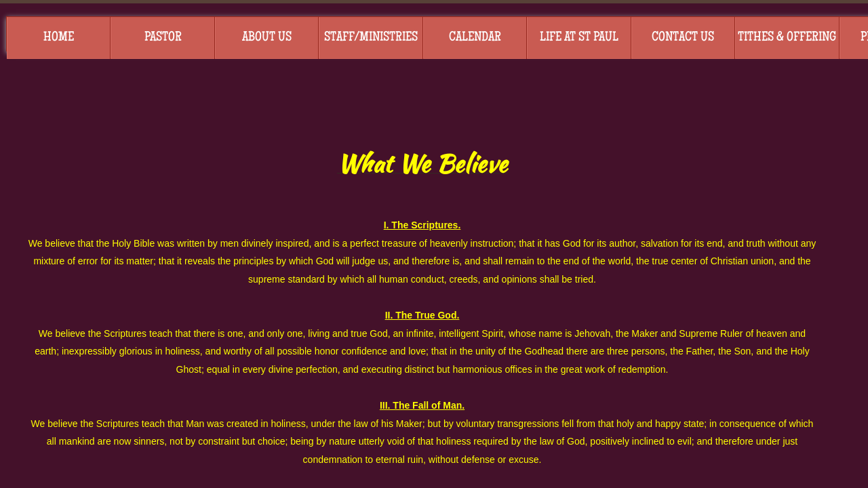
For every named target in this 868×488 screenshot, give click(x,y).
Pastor (163, 38)
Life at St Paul (579, 38)
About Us (267, 38)
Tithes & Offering (787, 38)
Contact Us (683, 38)
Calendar (475, 38)
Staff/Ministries (371, 38)
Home (59, 38)
